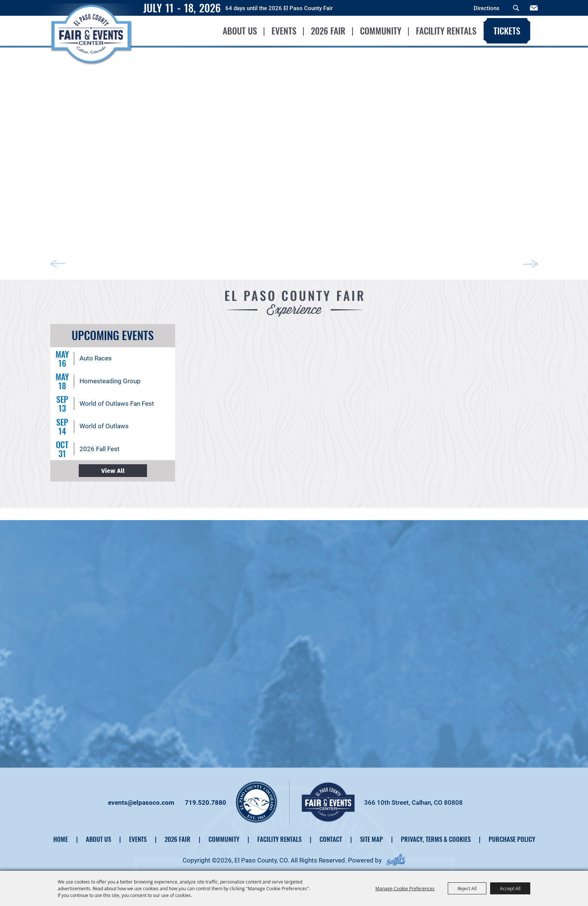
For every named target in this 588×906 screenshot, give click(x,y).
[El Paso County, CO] (92, 47)
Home (61, 835)
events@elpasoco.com (141, 799)
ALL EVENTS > (113, 467)
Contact (331, 835)
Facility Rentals (446, 31)
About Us (239, 31)
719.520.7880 (205, 799)
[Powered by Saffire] (396, 856)
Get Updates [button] (534, 8)
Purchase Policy (512, 835)
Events (283, 31)
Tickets (506, 31)
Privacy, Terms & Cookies (436, 835)
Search (516, 8)
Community (380, 31)
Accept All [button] (510, 888)
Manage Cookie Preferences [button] (405, 888)
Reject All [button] (467, 888)
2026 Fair (328, 31)
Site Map (371, 835)
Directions (487, 8)
